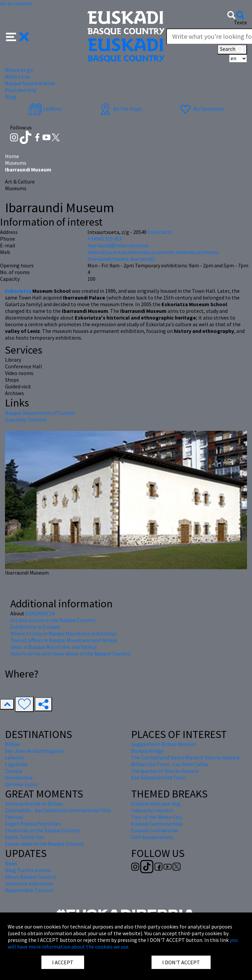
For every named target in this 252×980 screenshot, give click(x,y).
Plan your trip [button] (21, 90)
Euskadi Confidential (155, 830)
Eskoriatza (19, 291)
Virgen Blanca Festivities (33, 824)
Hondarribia (19, 777)
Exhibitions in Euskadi (35, 627)
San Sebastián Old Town (159, 777)
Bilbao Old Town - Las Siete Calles (170, 764)
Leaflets (45, 109)
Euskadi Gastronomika (157, 824)
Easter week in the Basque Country (44, 844)
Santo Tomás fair (25, 837)
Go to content (16, 3)
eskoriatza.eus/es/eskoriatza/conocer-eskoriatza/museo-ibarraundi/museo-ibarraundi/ (154, 255)
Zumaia (14, 771)
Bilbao (13, 744)
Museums (16, 163)
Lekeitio (14, 757)
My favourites (201, 109)
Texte (240, 22)
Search (232, 49)
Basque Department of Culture (40, 413)
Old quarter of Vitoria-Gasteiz (165, 771)
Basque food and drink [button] (30, 83)
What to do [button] (18, 77)
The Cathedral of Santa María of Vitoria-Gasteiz (185, 757)
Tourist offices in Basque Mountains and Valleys (64, 640)
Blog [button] (11, 97)
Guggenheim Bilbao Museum (164, 744)
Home (12, 156)
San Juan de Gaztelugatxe (34, 751)
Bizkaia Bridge (148, 751)
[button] (18, 36)
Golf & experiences (152, 837)
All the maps (120, 109)
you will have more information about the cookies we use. (123, 943)
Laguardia (16, 764)
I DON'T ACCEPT (181, 962)
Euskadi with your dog (156, 804)
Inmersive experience (29, 883)
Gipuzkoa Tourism (26, 419)
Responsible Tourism (29, 890)
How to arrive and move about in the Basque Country (70, 653)
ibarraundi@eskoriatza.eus (118, 245)
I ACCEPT (63, 962)
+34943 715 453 (105, 239)
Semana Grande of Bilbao (34, 804)
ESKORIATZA (40, 613)
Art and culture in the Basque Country (53, 620)
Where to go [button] (19, 70)
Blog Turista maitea (28, 870)
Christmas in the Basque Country (42, 830)
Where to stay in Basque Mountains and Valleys (63, 633)
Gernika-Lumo (21, 784)
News (11, 863)
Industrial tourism (152, 810)
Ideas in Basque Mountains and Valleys (54, 647)
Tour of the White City (156, 817)
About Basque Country (30, 877)
